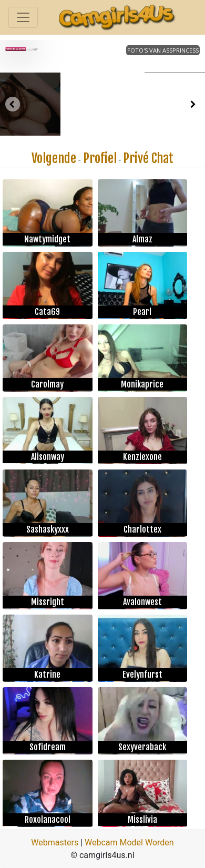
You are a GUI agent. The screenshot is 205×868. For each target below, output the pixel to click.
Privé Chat (148, 158)
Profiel (100, 158)
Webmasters (55, 843)
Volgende (54, 158)
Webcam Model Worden (129, 843)
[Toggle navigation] (23, 17)
